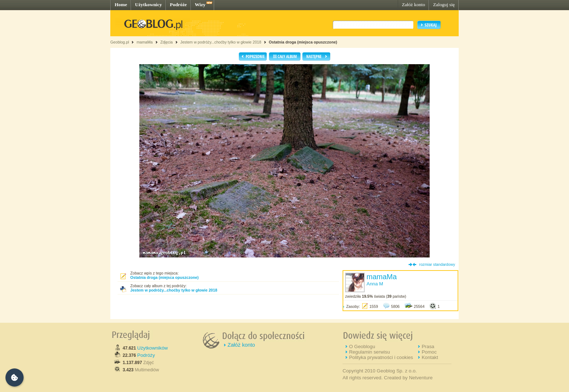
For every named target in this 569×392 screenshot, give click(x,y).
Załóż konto (413, 5)
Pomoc (429, 352)
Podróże (178, 5)
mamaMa (144, 42)
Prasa (428, 346)
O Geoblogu (362, 346)
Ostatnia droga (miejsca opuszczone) (303, 42)
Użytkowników (152, 348)
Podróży (146, 355)
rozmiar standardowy (437, 264)
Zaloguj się (444, 5)
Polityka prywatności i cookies (381, 357)
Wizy (200, 5)
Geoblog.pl (120, 42)
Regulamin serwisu (370, 352)
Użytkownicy (148, 5)
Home (121, 5)
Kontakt (430, 357)
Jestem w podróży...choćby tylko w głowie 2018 (221, 42)
